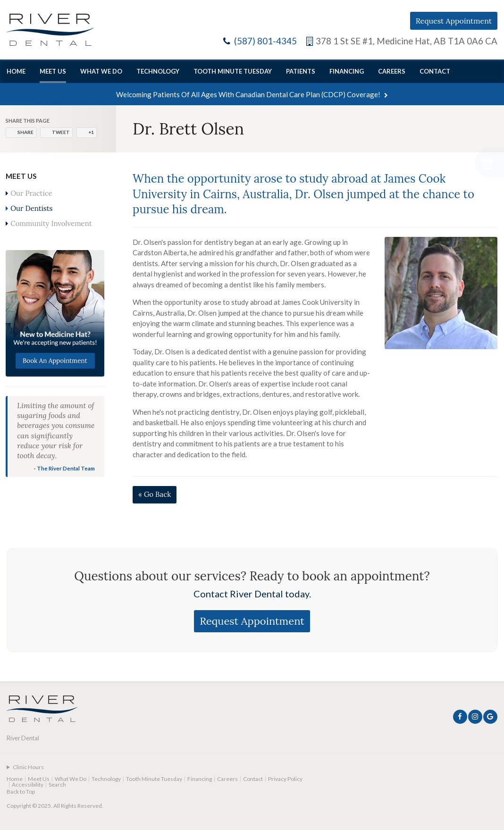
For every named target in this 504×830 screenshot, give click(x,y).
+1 (91, 132)
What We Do (101, 71)
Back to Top (21, 792)
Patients (301, 71)
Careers (392, 71)
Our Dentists (31, 208)
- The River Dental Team (64, 468)
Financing (347, 71)
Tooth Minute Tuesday (233, 71)
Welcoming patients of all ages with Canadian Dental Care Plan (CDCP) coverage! (248, 94)
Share (25, 132)
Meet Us (53, 71)
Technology (158, 71)
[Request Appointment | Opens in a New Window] (454, 163)
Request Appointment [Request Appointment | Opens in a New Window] (454, 21)
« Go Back (155, 494)
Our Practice (31, 193)
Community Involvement (51, 223)
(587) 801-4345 (265, 41)
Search (57, 784)
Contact (435, 71)
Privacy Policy (285, 779)
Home (16, 71)
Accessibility (28, 784)
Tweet (61, 132)
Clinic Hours (28, 767)
